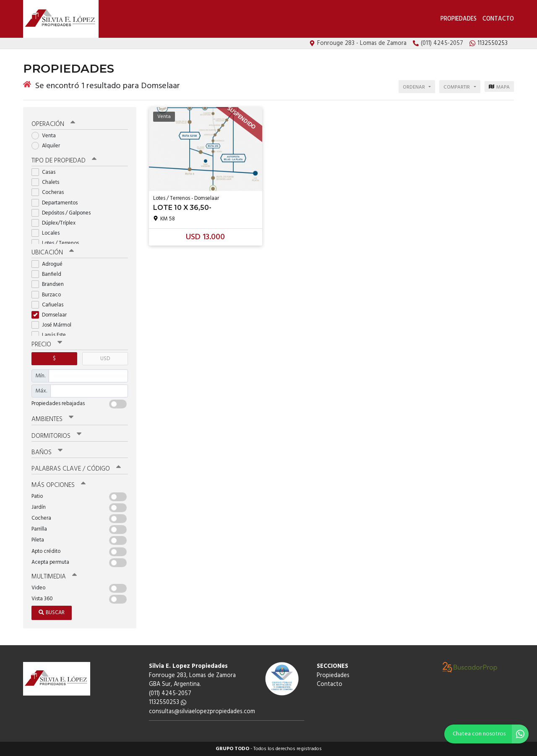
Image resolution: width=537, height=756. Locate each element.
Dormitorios (56, 436)
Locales (48, 233)
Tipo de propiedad (64, 161)
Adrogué (50, 264)
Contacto (498, 19)
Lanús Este (51, 335)
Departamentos (57, 203)
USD (105, 359)
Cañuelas (50, 305)
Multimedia (54, 577)
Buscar (52, 613)
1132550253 (168, 702)
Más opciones (59, 485)
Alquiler (48, 146)
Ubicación (53, 253)
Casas (46, 172)
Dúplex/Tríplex (56, 223)
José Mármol (54, 325)
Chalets (48, 182)
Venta (46, 136)
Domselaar (52, 315)
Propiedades (459, 19)
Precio (47, 345)
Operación (53, 124)
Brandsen (50, 284)
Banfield (49, 274)
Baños (47, 453)
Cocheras (50, 192)
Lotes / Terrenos (58, 243)
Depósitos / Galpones (64, 213)
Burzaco (49, 295)
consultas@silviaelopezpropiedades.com (202, 712)
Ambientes (52, 419)
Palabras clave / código (76, 469)
